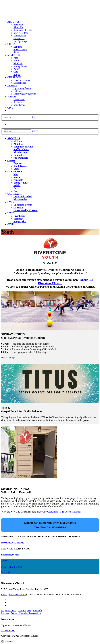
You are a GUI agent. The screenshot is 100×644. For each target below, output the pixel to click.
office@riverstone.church (14, 595)
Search (35, 117)
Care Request (25, 611)
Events (14, 613)
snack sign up (8, 357)
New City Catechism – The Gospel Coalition (59, 512)
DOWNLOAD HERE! (13, 543)
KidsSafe (37, 611)
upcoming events (10, 555)
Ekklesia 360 (7, 641)
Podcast (5, 613)
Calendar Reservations (30, 613)
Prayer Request (9, 611)
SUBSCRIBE (8, 631)
